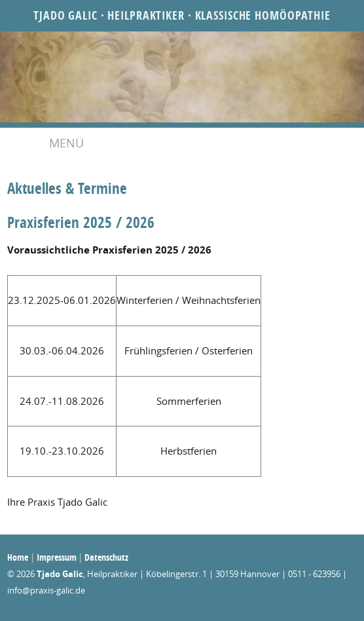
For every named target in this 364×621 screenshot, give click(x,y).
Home (18, 557)
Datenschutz (106, 557)
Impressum (57, 557)
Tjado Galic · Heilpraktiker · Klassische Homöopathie (182, 15)
